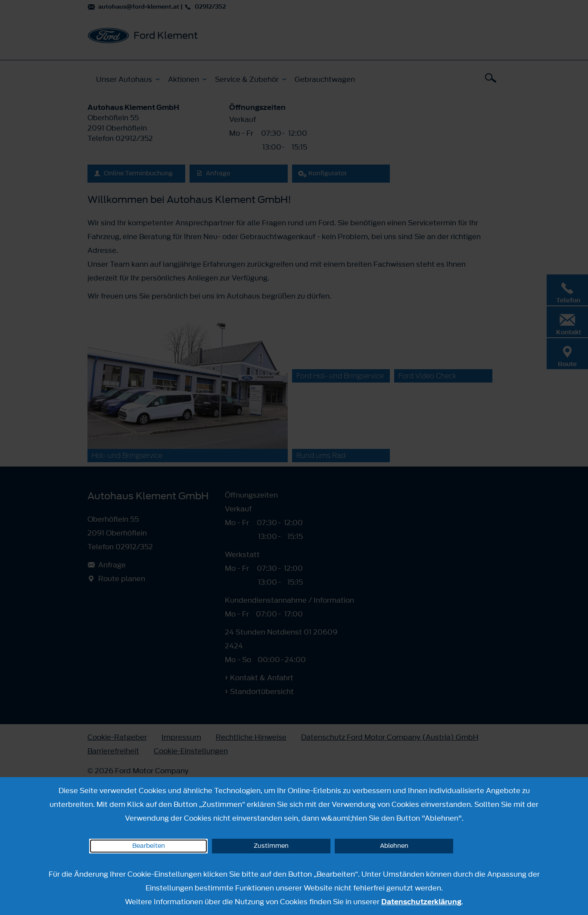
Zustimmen (271, 846)
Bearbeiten (149, 846)
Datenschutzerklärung (421, 902)
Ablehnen (394, 846)
